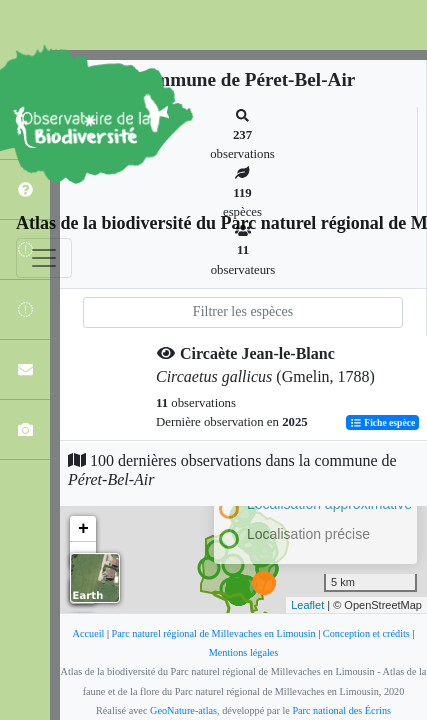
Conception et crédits (366, 633)
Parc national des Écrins (341, 710)
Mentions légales (244, 652)
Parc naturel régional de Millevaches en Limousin (214, 633)
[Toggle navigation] (44, 258)
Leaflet (307, 605)
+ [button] (83, 529)
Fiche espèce (382, 422)
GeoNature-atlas (183, 710)
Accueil (89, 633)
